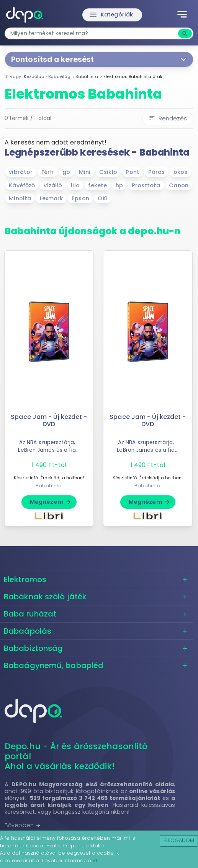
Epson (80, 198)
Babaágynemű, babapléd (54, 665)
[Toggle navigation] (182, 15)
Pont (132, 172)
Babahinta (49, 486)
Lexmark (52, 198)
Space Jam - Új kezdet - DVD (49, 420)
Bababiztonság (33, 648)
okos (180, 172)
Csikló (108, 172)
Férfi (48, 172)
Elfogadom (179, 840)
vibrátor (21, 172)
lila (75, 185)
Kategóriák (111, 15)
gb (66, 172)
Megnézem (51, 502)
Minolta (20, 198)
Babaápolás (28, 631)
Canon (179, 185)
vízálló (53, 185)
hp (119, 185)
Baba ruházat (30, 614)
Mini (85, 172)
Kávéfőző (22, 185)
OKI (102, 198)
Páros (157, 172)
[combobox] (92, 33)
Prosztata (146, 185)
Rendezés (168, 118)
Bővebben (23, 825)
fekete (97, 185)
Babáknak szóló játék (45, 597)
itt (95, 861)
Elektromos (25, 579)
